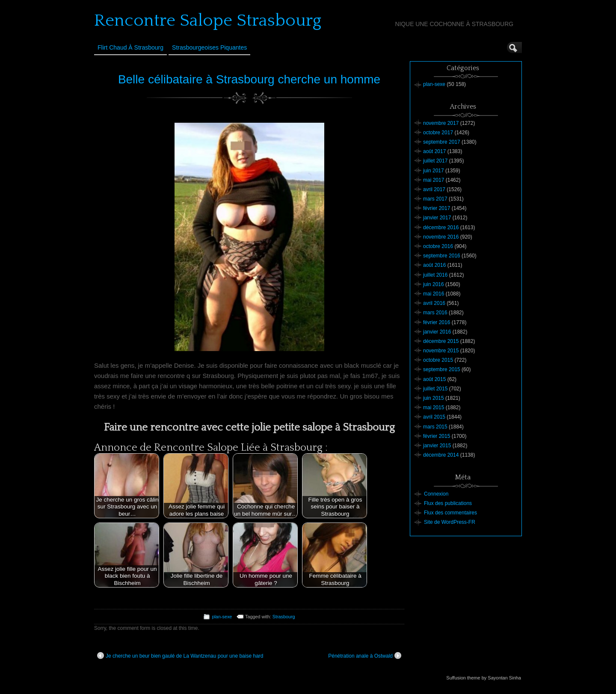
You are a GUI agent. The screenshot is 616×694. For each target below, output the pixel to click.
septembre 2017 (442, 142)
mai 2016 (434, 294)
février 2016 (437, 322)
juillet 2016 (435, 275)
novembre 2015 (441, 351)
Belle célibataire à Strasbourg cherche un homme (249, 79)
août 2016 (434, 265)
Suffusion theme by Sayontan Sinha (484, 678)
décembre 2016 (441, 227)
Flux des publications (448, 503)
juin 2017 (434, 171)
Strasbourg (284, 617)
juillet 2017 (435, 161)
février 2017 (437, 208)
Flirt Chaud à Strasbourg (130, 47)
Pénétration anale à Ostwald (365, 656)
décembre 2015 (441, 341)
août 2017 (434, 151)
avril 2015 (434, 417)
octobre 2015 (438, 360)
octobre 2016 (438, 246)
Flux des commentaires (450, 513)
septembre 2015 (442, 369)
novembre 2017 (441, 123)
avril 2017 (434, 189)
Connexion (436, 494)
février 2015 (437, 436)
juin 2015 (434, 398)
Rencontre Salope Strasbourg (208, 21)
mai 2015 (434, 408)
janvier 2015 (437, 446)
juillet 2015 (435, 389)
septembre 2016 (442, 256)
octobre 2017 (438, 133)
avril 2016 (434, 303)
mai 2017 (434, 180)
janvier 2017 (437, 218)
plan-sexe (222, 617)
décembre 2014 (441, 455)
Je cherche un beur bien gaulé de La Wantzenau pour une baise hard (180, 656)
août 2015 (434, 379)
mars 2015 (435, 427)
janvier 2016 (437, 332)
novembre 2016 (441, 237)
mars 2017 (435, 199)
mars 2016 (435, 313)
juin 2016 (434, 284)
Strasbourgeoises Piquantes (209, 47)
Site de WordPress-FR (450, 522)
